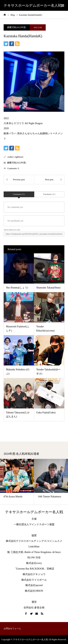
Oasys (58, 552)
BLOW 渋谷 (34, 558)
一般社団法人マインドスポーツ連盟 (34, 524)
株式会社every (34, 563)
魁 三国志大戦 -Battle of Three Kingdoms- (30, 552)
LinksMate (34, 547)
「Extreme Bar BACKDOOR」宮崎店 (34, 569)
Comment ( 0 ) (19, 194)
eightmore (19, 157)
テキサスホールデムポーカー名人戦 (33, 5)
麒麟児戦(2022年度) (17, 27)
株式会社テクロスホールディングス (26, 541)
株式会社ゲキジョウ (34, 574)
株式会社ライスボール (34, 580)
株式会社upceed (34, 585)
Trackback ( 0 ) (49, 194)
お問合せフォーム (12, 629)
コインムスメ (55, 541)
